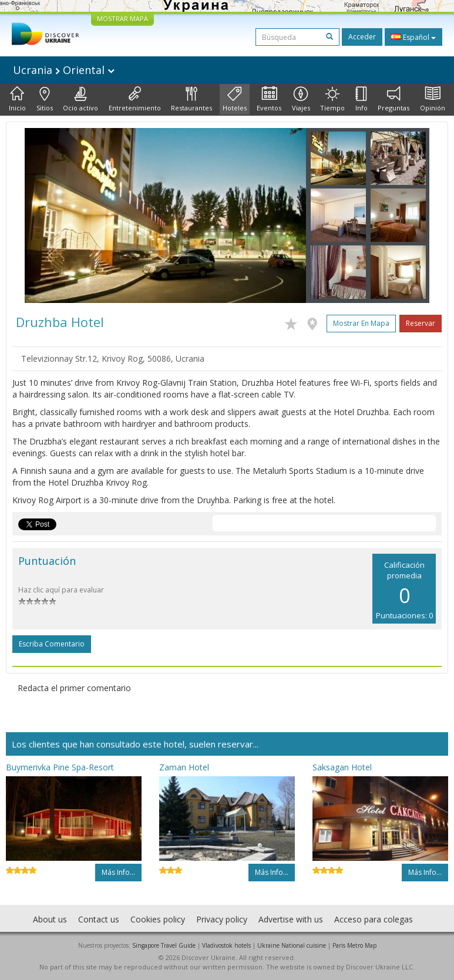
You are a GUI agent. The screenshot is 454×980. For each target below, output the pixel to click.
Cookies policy (158, 919)
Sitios (45, 99)
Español (413, 37)
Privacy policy (222, 919)
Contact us (99, 919)
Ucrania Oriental (64, 70)
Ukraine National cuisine (292, 945)
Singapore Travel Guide (164, 945)
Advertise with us (291, 919)
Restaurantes (191, 99)
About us (50, 919)
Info (361, 99)
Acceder (362, 37)
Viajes (301, 99)
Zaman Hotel (184, 767)
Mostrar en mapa (361, 323)
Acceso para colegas (374, 919)
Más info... (118, 872)
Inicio (17, 99)
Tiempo (332, 99)
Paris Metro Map (354, 945)
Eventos (269, 99)
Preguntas (394, 99)
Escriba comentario (52, 644)
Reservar (421, 323)
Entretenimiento (135, 99)
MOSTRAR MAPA (122, 18)
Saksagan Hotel (342, 767)
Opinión (433, 99)
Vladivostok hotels (226, 945)
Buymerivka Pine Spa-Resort (60, 767)
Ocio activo (80, 99)
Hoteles (235, 99)
